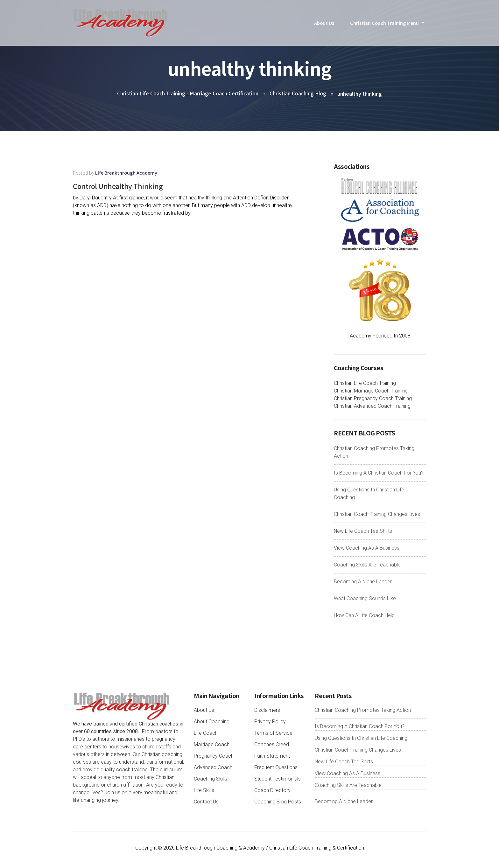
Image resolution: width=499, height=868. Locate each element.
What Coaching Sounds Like (365, 599)
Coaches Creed (272, 745)
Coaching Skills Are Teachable (367, 565)
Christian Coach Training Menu (384, 27)
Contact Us (206, 802)
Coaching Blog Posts (278, 802)
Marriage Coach (212, 745)
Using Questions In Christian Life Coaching (361, 738)
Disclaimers (267, 710)
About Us (324, 27)
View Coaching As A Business (367, 548)
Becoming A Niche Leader (363, 582)
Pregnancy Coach (214, 756)
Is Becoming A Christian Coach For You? (379, 473)
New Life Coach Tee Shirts (363, 531)
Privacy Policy (270, 722)
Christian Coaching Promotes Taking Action (363, 710)
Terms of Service (273, 733)
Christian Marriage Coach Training (371, 391)
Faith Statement (272, 756)
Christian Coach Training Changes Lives (377, 514)
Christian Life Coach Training (365, 383)
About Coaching (212, 722)
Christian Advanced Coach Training (372, 406)
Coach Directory (272, 791)
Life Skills (204, 791)
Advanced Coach (213, 768)
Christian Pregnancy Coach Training (373, 399)
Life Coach (206, 733)
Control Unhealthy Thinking (126, 186)
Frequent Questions (276, 768)
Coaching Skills (211, 779)
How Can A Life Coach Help (364, 616)
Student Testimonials (278, 779)
